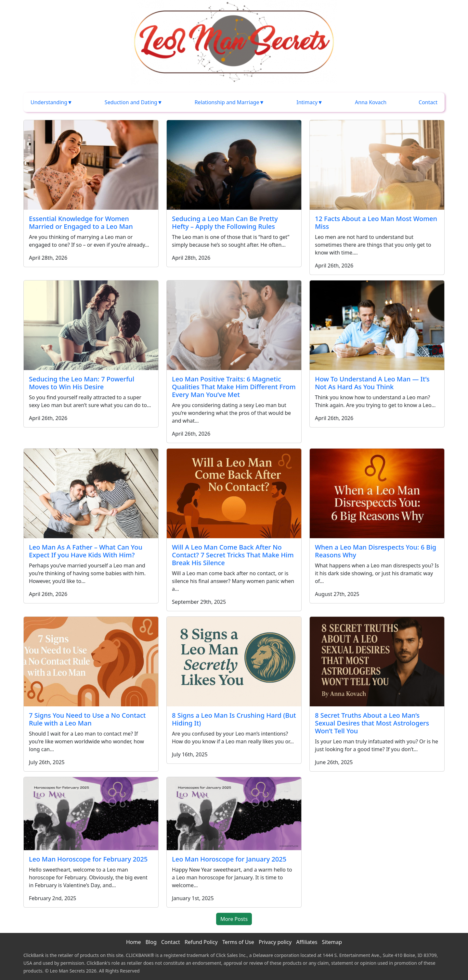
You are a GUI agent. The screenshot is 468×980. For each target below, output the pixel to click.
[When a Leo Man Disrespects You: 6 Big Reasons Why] (377, 493)
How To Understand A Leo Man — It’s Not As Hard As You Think (372, 383)
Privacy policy (275, 942)
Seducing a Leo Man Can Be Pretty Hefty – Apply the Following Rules (225, 223)
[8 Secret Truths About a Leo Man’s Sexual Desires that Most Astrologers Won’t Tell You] (377, 661)
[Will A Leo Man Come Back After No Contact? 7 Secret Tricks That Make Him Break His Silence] (234, 493)
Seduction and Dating (131, 102)
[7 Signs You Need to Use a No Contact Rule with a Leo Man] (91, 661)
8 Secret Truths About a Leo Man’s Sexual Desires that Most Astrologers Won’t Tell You (372, 723)
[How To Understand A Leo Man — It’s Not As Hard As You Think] (377, 325)
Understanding (49, 102)
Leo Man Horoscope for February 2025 (88, 859)
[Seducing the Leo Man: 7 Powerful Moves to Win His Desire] (91, 325)
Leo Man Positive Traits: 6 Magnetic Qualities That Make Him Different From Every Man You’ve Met (234, 387)
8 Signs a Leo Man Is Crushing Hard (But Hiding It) (234, 719)
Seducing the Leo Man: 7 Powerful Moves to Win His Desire (82, 383)
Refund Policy (201, 942)
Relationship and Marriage (227, 102)
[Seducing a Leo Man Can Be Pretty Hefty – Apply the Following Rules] (234, 164)
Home (134, 942)
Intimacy (307, 102)
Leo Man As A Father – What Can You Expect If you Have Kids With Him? (86, 551)
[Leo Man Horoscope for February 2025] (91, 813)
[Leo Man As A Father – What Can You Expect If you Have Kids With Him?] (91, 493)
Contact (428, 102)
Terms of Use (238, 942)
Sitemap (332, 942)
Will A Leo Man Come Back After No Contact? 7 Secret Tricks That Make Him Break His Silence (233, 555)
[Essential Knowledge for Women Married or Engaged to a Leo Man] (91, 164)
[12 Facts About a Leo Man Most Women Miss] (377, 164)
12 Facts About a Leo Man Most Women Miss (376, 223)
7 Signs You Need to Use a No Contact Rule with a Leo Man (87, 719)
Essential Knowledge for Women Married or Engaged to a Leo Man (81, 223)
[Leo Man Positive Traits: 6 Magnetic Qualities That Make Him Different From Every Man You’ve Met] (234, 325)
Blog (151, 942)
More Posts (234, 919)
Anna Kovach (371, 102)
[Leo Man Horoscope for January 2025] (234, 813)
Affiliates (307, 942)
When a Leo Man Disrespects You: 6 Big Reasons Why (376, 551)
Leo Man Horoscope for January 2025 (229, 859)
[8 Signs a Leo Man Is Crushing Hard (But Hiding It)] (234, 661)
